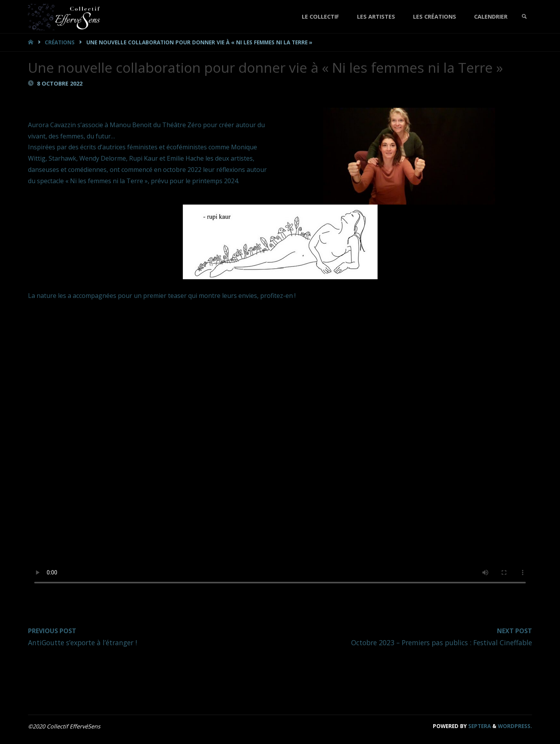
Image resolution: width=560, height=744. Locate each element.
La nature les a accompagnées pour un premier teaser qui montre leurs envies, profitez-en (161, 296)
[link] (524, 17)
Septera (479, 726)
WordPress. (515, 726)
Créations (60, 42)
